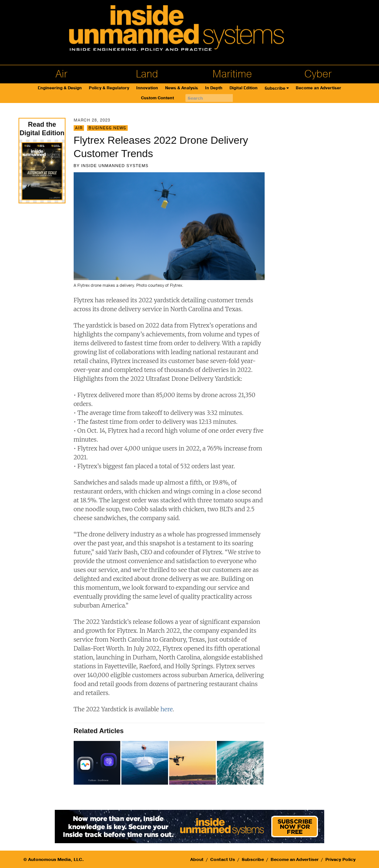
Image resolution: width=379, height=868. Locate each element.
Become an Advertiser (318, 88)
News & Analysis (182, 88)
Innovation (147, 88)
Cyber (318, 74)
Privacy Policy (341, 859)
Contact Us (223, 859)
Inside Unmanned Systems (115, 166)
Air (61, 74)
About (197, 859)
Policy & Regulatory (109, 88)
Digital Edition (244, 88)
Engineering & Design (60, 88)
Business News (107, 128)
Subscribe (275, 88)
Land (147, 74)
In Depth (214, 88)
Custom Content (157, 98)
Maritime (232, 74)
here (166, 709)
